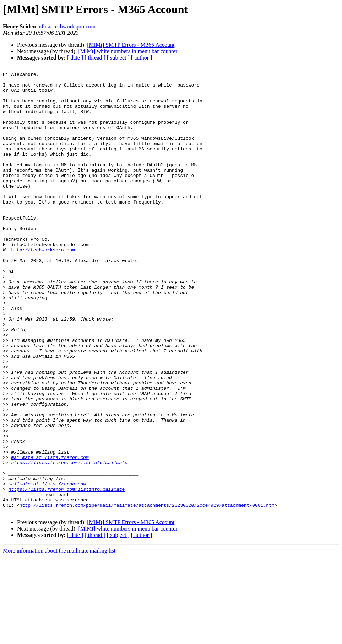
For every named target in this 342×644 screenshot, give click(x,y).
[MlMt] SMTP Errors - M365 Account (131, 45)
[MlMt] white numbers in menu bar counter (128, 51)
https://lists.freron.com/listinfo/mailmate (69, 541)
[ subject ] (118, 58)
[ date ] (75, 58)
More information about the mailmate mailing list (59, 638)
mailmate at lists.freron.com (50, 535)
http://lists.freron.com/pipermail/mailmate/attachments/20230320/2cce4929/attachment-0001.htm (147, 592)
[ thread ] (95, 58)
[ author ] (142, 58)
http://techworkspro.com (43, 286)
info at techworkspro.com (66, 26)
